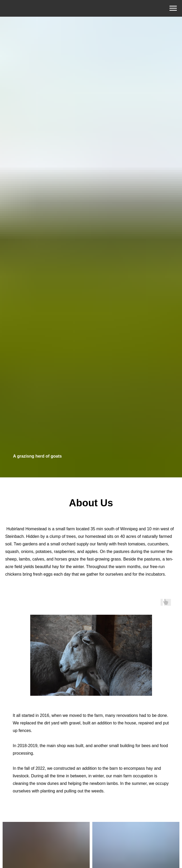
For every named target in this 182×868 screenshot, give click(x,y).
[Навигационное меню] (173, 8)
